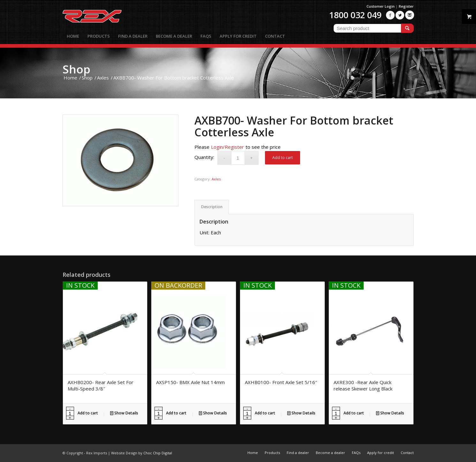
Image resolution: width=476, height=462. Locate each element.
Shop (76, 69)
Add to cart (283, 158)
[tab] (212, 207)
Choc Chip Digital (158, 453)
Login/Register (227, 147)
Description (212, 207)
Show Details (124, 413)
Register (406, 6)
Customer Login (381, 6)
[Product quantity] (238, 158)
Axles (216, 179)
